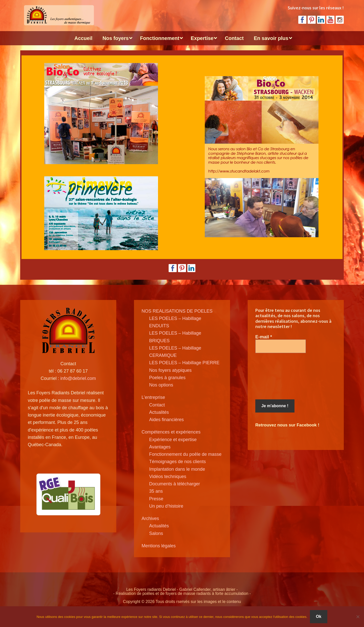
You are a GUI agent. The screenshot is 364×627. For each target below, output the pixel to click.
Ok (319, 617)
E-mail (264, 337)
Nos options (161, 385)
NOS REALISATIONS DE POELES (177, 311)
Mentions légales (159, 546)
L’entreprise (153, 397)
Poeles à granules (167, 378)
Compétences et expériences (171, 432)
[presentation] (276, 376)
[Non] (358, 617)
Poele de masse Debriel (58, 15)
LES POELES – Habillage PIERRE (184, 363)
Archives (150, 518)
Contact (157, 405)
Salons (156, 533)
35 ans (156, 491)
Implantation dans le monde (177, 469)
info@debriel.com (78, 378)
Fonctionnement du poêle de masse (185, 454)
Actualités (159, 412)
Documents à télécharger (175, 484)
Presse (156, 499)
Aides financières (166, 420)
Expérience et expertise (173, 440)
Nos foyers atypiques (170, 370)
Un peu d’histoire (166, 506)
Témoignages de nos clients (177, 462)
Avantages (160, 447)
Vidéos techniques (168, 477)
